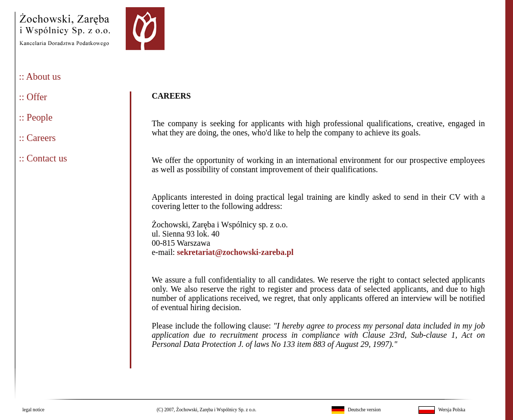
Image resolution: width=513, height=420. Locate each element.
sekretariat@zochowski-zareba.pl (235, 252)
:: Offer (33, 97)
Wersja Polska (452, 410)
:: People (36, 117)
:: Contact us (43, 158)
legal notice (33, 410)
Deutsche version (365, 410)
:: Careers (37, 138)
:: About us (40, 76)
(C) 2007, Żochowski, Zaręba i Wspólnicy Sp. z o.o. (207, 410)
